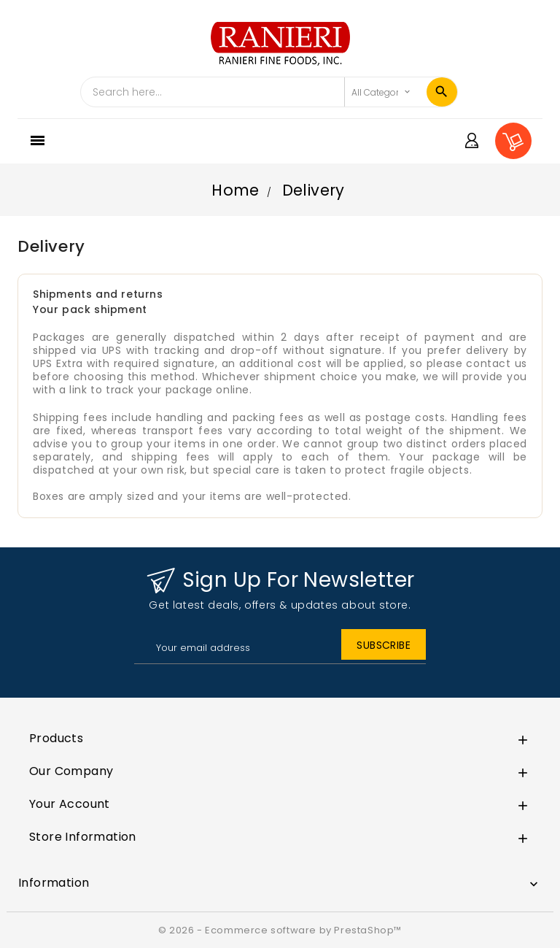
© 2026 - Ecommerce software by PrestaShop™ (280, 930)
